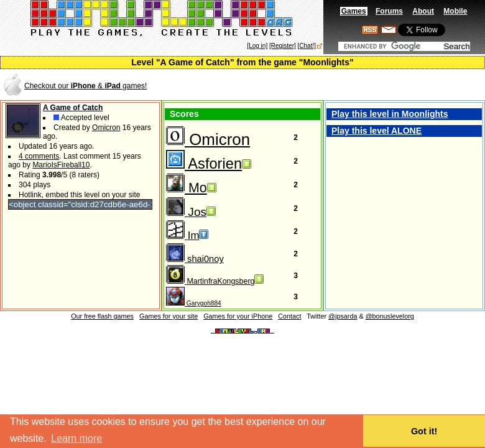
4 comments (39, 156)
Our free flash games (102, 316)
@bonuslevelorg (390, 316)
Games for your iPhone (238, 316)
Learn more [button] (76, 438)
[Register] (283, 46)
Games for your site (169, 316)
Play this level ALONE (376, 131)
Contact (289, 316)
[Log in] (257, 46)
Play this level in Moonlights (390, 114)
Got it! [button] (424, 431)
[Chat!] (307, 46)
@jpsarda (343, 316)
